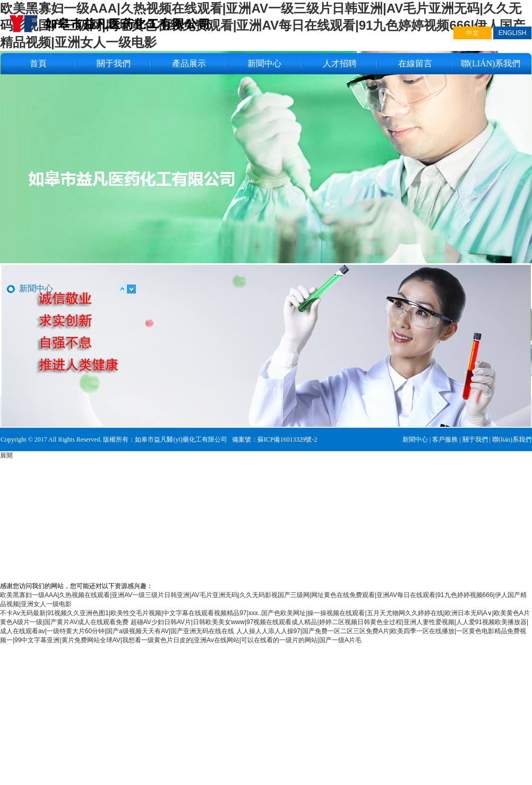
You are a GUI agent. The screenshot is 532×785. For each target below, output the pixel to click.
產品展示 (189, 63)
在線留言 (415, 63)
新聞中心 (264, 63)
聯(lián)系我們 (491, 63)
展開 (6, 455)
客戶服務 (445, 439)
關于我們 (114, 63)
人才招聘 (340, 63)
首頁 (38, 63)
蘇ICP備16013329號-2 (288, 439)
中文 (473, 33)
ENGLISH (513, 33)
